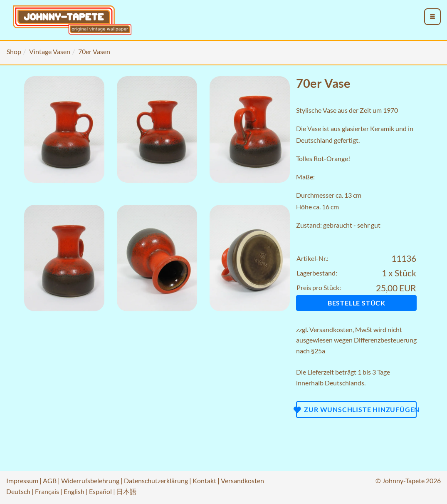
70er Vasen (94, 51)
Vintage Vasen (50, 51)
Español (100, 491)
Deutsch (18, 491)
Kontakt (204, 480)
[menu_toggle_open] (432, 17)
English (74, 491)
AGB (50, 480)
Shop (14, 51)
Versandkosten (331, 329)
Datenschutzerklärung (156, 480)
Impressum (22, 480)
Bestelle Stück (357, 303)
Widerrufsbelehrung (90, 480)
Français (47, 491)
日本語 (126, 491)
